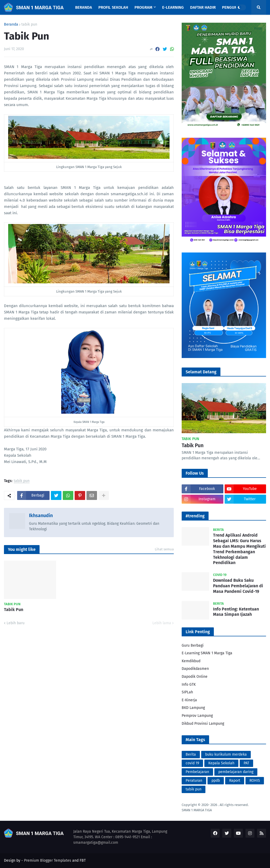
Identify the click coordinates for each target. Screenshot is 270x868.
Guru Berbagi (193, 645)
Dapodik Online (195, 677)
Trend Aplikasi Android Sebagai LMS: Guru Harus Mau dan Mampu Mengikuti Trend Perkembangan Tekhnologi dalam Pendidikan (239, 549)
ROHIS (255, 781)
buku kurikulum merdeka (226, 754)
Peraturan (194, 781)
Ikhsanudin (41, 516)
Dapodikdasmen (195, 669)
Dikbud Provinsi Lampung (203, 724)
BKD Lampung (193, 708)
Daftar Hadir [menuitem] (203, 7)
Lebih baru (16, 623)
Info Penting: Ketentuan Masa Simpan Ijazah (236, 612)
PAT (246, 763)
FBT (83, 860)
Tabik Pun (14, 610)
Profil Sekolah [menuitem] (113, 7)
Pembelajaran (197, 772)
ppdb (216, 781)
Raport (235, 781)
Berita (191, 754)
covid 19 (192, 763)
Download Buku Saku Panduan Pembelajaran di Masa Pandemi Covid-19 (238, 586)
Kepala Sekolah (221, 763)
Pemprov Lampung (197, 716)
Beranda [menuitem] (84, 7)
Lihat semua (164, 549)
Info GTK (189, 685)
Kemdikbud (191, 661)
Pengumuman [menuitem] (235, 7)
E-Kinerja (189, 700)
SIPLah (187, 692)
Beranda (11, 25)
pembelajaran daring (236, 772)
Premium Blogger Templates (48, 860)
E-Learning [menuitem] (173, 7)
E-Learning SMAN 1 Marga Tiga (207, 653)
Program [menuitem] (143, 7)
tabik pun (29, 25)
